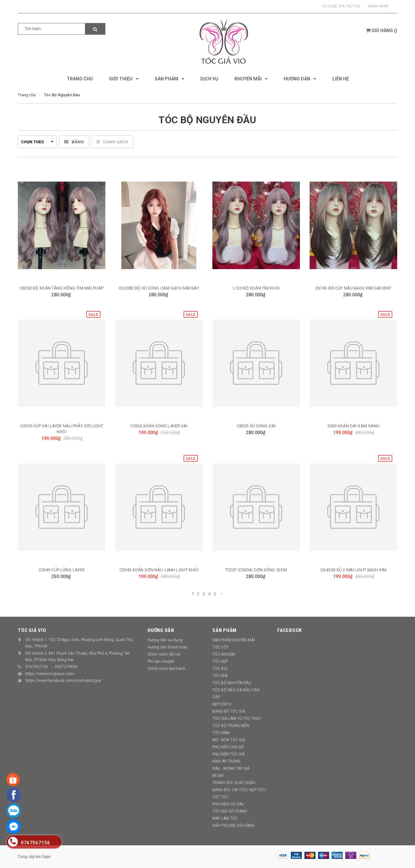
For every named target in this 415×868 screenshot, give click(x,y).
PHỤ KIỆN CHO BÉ (228, 747)
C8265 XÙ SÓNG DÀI (256, 426)
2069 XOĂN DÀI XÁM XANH (354, 426)
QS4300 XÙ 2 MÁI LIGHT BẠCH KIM (353, 570)
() (382, 30)
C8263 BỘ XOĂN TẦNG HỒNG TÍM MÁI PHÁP (62, 288)
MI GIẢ (218, 776)
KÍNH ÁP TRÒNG (226, 761)
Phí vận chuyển (161, 661)
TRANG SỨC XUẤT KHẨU (234, 783)
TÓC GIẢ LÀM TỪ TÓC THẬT (237, 719)
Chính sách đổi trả (164, 654)
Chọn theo (37, 142)
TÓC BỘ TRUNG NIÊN (231, 726)
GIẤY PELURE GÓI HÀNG (233, 826)
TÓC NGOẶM (224, 654)
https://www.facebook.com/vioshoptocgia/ (64, 681)
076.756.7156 (350, 6)
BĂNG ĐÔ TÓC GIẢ (229, 711)
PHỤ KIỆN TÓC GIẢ (229, 754)
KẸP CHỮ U (222, 704)
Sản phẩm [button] (225, 630)
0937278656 (66, 667)
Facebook (290, 630)
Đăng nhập (379, 6)
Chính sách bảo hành (166, 669)
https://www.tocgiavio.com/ (50, 674)
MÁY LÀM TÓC (225, 818)
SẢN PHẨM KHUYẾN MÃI (234, 640)
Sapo (46, 857)
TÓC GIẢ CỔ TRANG (230, 811)
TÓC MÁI (220, 676)
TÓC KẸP (220, 661)
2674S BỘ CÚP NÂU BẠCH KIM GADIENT (353, 288)
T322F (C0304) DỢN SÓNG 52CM (256, 570)
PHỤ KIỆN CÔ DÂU (228, 804)
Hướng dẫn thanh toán (167, 647)
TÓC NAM (221, 733)
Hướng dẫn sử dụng (165, 640)
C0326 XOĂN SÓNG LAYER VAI (159, 426)
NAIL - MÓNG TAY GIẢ (231, 768)
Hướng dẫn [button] (161, 630)
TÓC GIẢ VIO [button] (32, 630)
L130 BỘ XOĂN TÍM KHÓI (256, 288)
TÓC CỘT (221, 647)
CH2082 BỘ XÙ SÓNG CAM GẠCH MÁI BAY (159, 288)
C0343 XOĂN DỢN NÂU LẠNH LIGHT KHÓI (159, 570)
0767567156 (37, 667)
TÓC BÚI (220, 669)
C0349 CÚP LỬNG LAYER (62, 570)
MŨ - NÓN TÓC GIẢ (229, 740)
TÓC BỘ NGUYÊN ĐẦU (232, 683)
